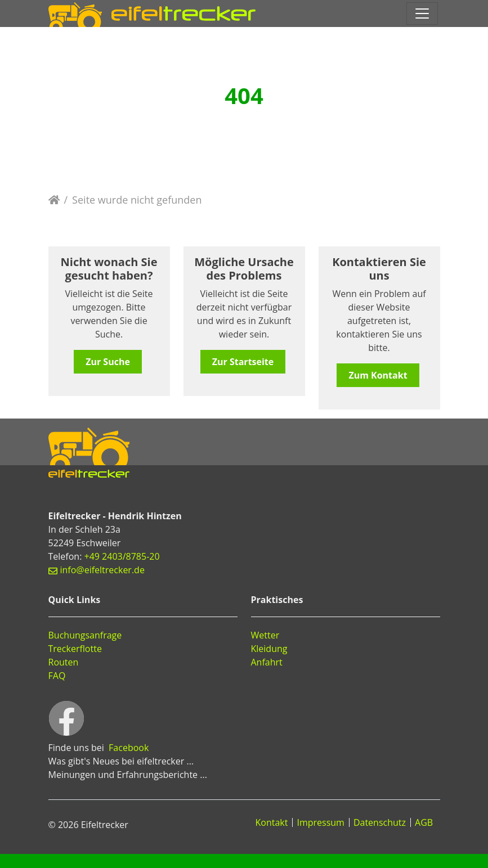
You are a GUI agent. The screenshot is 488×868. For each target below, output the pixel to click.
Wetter (265, 635)
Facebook (129, 748)
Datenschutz (380, 822)
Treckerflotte (75, 649)
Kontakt (272, 822)
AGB (424, 822)
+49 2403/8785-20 (122, 556)
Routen (64, 662)
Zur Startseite (243, 362)
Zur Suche (108, 362)
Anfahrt (267, 662)
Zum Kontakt (378, 375)
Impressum (320, 822)
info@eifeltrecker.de (102, 570)
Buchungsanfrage (85, 635)
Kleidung (269, 649)
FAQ (57, 676)
